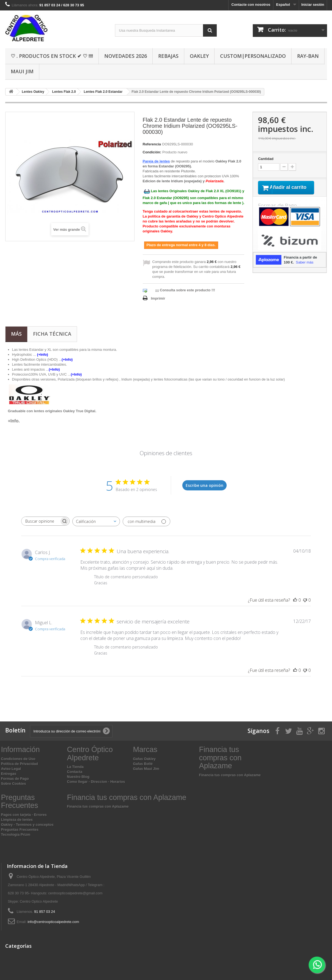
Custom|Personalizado (253, 56)
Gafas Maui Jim (146, 769)
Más (16, 334)
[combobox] (96, 521)
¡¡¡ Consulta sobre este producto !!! (185, 290)
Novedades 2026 (126, 56)
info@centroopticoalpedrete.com (53, 922)
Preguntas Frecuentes (20, 830)
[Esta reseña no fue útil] (305, 600)
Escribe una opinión (205, 485)
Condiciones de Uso (18, 759)
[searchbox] (40, 521)
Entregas (9, 774)
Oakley (199, 56)
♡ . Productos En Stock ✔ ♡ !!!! (52, 56)
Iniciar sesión (313, 5)
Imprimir (158, 298)
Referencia (152, 144)
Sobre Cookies (14, 784)
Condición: (152, 152)
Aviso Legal (11, 769)
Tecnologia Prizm (16, 834)
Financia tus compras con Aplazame (230, 775)
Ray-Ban (308, 56)
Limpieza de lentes (17, 820)
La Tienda (75, 767)
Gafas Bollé (143, 764)
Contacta (75, 772)
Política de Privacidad (20, 764)
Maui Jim (22, 71)
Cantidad (266, 159)
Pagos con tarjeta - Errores (24, 815)
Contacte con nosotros (251, 5)
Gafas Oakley (144, 759)
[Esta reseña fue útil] (295, 600)
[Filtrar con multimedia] (146, 521)
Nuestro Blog (78, 777)
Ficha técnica (52, 334)
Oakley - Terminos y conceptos (27, 825)
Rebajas (168, 56)
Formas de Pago (15, 779)
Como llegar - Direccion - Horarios (96, 782)
